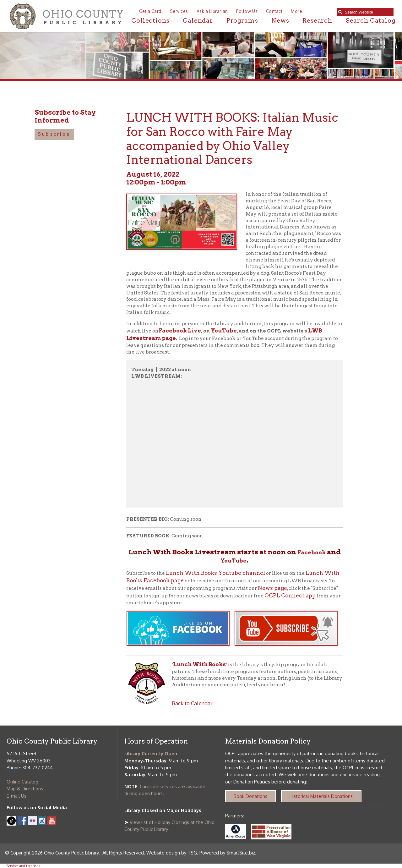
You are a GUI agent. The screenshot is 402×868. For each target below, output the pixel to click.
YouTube (224, 331)
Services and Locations (23, 866)
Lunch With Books (199, 664)
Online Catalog (22, 782)
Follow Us (247, 11)
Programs (242, 21)
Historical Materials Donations (321, 796)
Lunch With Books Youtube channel (215, 573)
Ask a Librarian (212, 11)
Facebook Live (180, 331)
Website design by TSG (172, 853)
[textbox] (368, 12)
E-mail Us (16, 796)
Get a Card (150, 11)
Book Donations (250, 796)
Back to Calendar (192, 703)
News (280, 21)
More (296, 11)
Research (317, 21)
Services (179, 11)
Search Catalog (371, 21)
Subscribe (54, 134)
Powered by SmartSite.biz (227, 853)
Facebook (312, 552)
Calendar (198, 21)
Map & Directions (25, 789)
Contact (274, 11)
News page (272, 588)
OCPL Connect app (290, 596)
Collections (150, 21)
